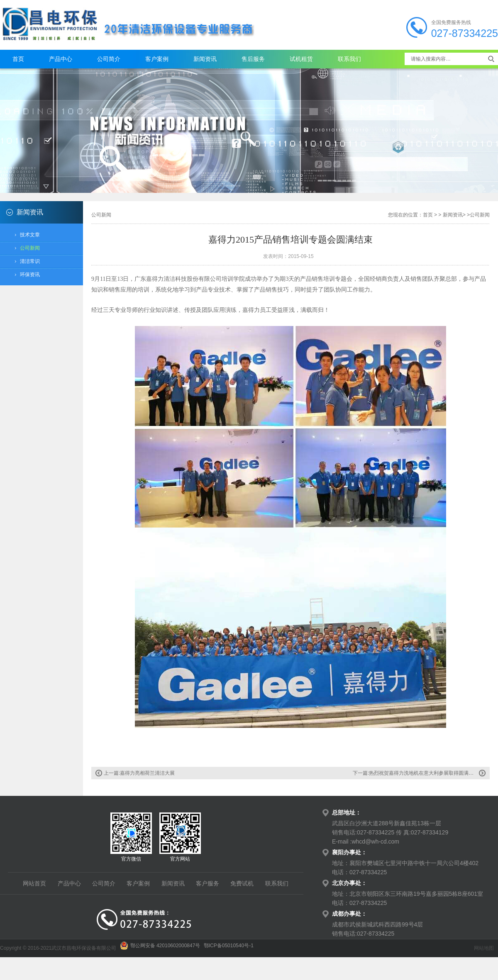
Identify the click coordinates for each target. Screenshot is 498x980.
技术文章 (30, 235)
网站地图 (484, 948)
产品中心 (61, 59)
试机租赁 (301, 59)
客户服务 (207, 883)
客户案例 (157, 59)
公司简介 (109, 59)
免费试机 (242, 883)
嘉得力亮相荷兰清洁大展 (147, 773)
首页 (18, 59)
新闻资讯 (205, 59)
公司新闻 (30, 248)
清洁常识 (30, 261)
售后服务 (253, 59)
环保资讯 (30, 275)
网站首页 (34, 883)
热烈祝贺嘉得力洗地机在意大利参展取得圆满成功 (424, 773)
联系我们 (349, 59)
